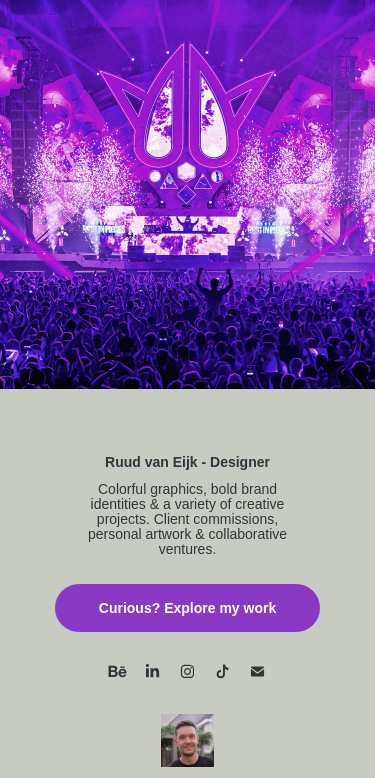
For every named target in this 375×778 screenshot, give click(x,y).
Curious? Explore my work (187, 608)
